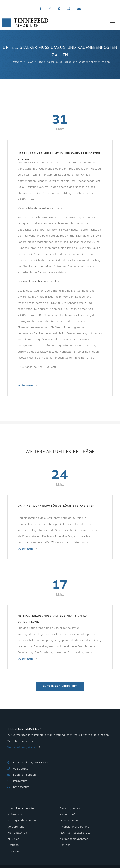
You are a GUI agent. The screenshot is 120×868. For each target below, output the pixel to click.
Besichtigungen (70, 808)
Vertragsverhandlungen (22, 821)
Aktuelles (13, 839)
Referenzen (15, 815)
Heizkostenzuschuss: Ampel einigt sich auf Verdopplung (53, 619)
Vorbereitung (16, 827)
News (30, 62)
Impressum (20, 781)
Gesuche (13, 845)
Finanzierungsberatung (75, 827)
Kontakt (65, 845)
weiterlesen (26, 386)
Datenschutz (21, 787)
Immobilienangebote (21, 808)
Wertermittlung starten (22, 747)
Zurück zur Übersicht (60, 686)
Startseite (16, 62)
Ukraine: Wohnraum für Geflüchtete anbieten (56, 506)
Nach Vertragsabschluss (75, 833)
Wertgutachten (17, 833)
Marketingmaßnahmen (74, 839)
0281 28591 (21, 769)
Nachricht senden (25, 775)
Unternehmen (69, 821)
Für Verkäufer (69, 815)
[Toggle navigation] (112, 23)
